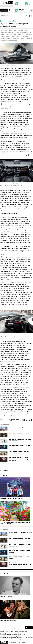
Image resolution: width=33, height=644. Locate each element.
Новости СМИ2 (4, 470)
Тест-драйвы (12, 21)
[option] (16, 171)
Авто (2, 18)
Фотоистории (5, 475)
